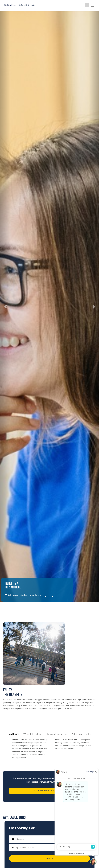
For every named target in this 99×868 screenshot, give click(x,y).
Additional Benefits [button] (82, 734)
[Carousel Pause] (52, 597)
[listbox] (49, 306)
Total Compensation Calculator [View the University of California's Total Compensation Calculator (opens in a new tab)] (49, 791)
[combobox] (49, 848)
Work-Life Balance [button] (33, 734)
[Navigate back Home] (21, 5)
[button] (5, 306)
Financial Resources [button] (57, 734)
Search (49, 858)
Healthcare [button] (13, 734)
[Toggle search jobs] (87, 5)
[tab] (13, 734)
